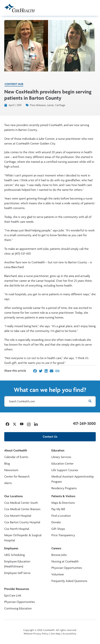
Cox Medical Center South (21, 503)
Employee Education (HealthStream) (17, 564)
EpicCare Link (13, 596)
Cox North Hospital (17, 529)
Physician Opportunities (67, 568)
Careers (56, 548)
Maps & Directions (63, 503)
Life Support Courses (65, 470)
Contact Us (50, 437)
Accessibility (69, 634)
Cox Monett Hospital (18, 516)
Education (58, 450)
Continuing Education (18, 608)
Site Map (56, 634)
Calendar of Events (16, 457)
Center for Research (17, 477)
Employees (11, 548)
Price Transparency (63, 535)
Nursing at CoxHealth (65, 561)
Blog (7, 464)
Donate (56, 522)
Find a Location (61, 516)
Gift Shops (58, 529)
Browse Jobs (59, 555)
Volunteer (58, 574)
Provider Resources (17, 589)
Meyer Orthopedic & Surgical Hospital (23, 538)
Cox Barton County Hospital (22, 522)
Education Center (63, 464)
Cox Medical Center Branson (22, 509)
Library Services (61, 457)
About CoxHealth (16, 450)
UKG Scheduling (14, 555)
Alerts (8, 483)
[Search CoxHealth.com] (50, 401)
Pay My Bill (58, 509)
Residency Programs (64, 488)
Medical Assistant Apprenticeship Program (73, 479)
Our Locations (13, 496)
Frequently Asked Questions (69, 581)
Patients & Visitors (63, 496)
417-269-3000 (84, 423)
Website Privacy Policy (36, 634)
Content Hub (14, 84)
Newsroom (11, 470)
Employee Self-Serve (17, 573)
